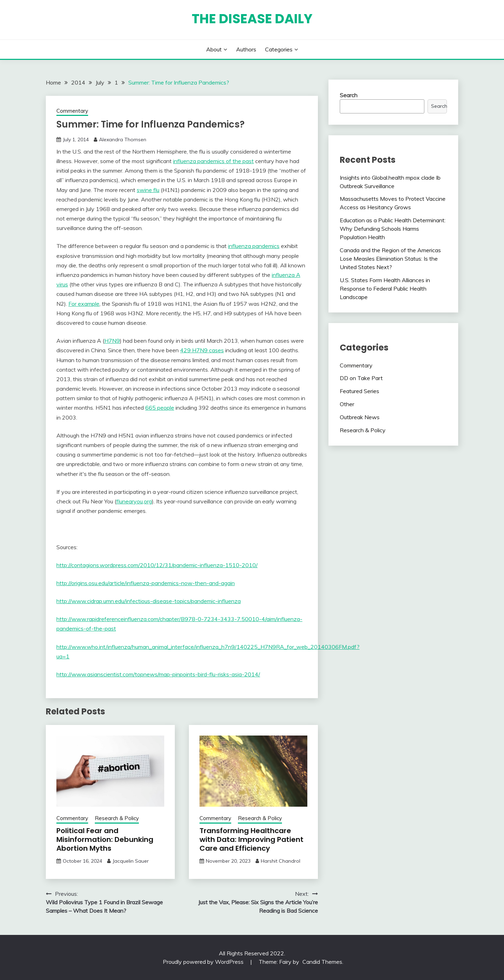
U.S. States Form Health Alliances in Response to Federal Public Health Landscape (385, 289)
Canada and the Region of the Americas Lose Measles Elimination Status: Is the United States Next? (390, 259)
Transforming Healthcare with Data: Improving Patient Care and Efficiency (251, 839)
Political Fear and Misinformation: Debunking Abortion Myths (105, 839)
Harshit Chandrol (281, 861)
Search (349, 95)
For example (84, 304)
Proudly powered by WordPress (204, 962)
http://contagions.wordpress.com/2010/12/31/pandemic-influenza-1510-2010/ (157, 565)
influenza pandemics (254, 246)
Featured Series (359, 391)
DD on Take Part (361, 378)
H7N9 (112, 341)
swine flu (148, 190)
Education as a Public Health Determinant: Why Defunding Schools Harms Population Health (393, 229)
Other (347, 404)
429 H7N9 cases (202, 350)
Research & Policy (117, 818)
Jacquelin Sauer (131, 861)
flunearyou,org (134, 501)
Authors (246, 49)
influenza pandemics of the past (213, 161)
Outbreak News (360, 417)
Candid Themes (322, 962)
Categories (279, 49)
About (214, 49)
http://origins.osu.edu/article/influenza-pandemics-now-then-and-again (146, 583)
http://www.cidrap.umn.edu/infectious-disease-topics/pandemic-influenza (149, 601)
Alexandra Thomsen (123, 139)
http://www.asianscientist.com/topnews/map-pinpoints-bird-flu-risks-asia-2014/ (158, 674)
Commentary (72, 111)
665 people (160, 408)
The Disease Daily (252, 19)
